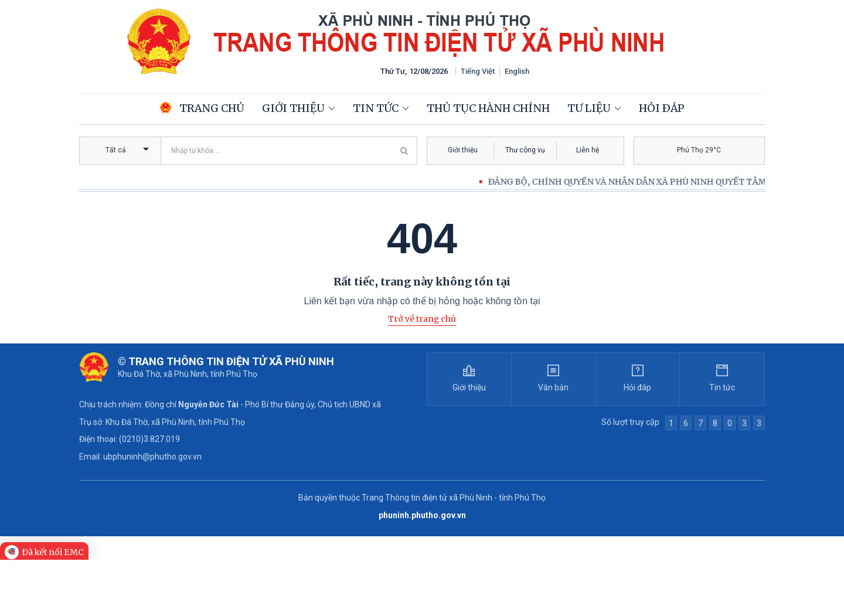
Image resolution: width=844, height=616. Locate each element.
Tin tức (376, 108)
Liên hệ (588, 150)
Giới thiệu (293, 108)
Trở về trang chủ (422, 319)
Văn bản (553, 387)
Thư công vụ (525, 150)
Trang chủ (202, 108)
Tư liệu (589, 108)
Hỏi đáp (662, 108)
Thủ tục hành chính (488, 108)
